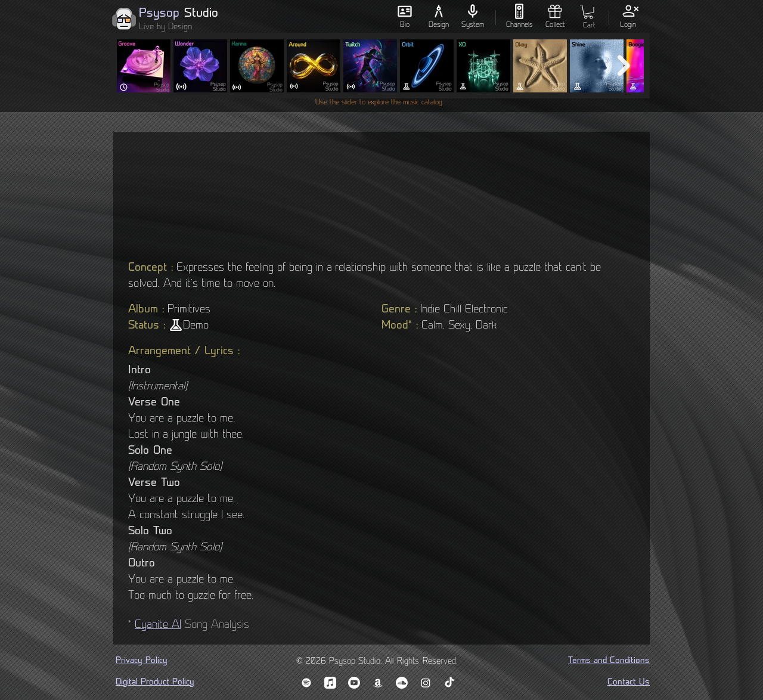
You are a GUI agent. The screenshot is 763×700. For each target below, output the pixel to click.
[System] (472, 17)
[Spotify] (306, 683)
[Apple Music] (330, 683)
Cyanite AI (158, 625)
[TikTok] (449, 683)
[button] (588, 12)
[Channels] (519, 17)
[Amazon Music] (378, 683)
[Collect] (555, 17)
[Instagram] (426, 683)
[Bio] (404, 17)
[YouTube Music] (354, 683)
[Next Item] (624, 66)
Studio (201, 14)
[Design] (438, 17)
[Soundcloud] (402, 683)
